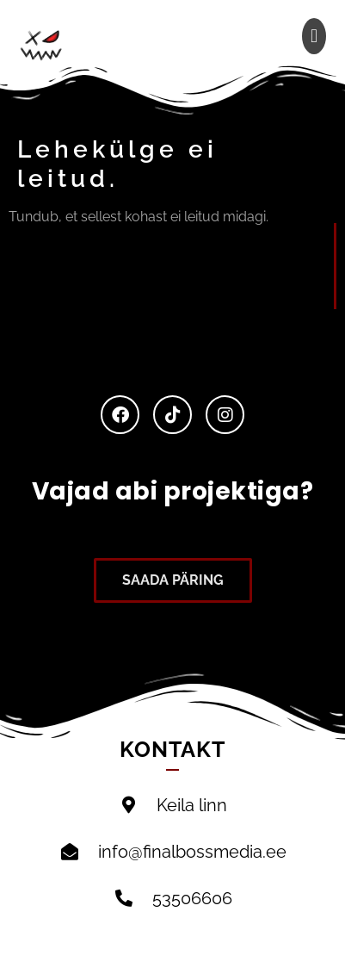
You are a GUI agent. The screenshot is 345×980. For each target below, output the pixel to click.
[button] (314, 36)
